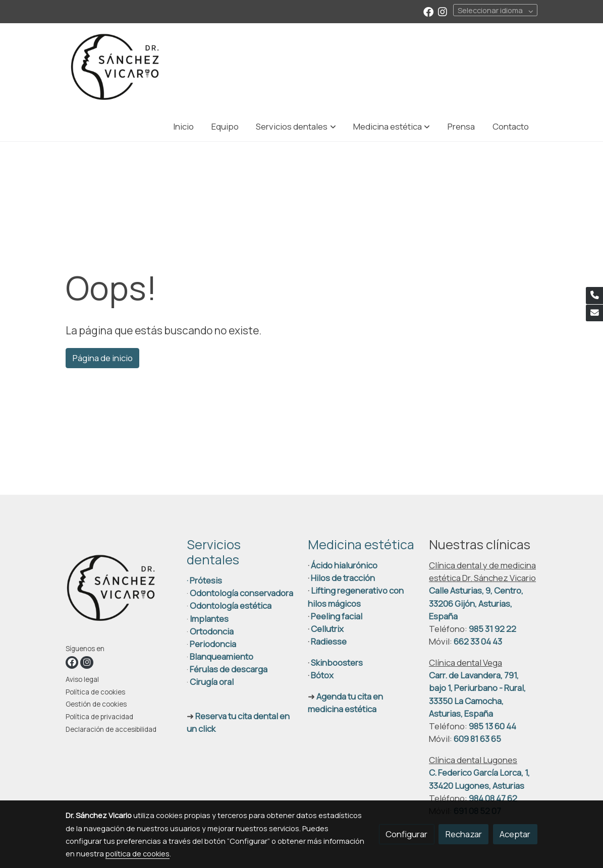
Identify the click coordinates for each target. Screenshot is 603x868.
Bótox (322, 675)
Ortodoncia (212, 631)
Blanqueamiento (222, 656)
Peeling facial (336, 616)
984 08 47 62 (493, 798)
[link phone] (594, 296)
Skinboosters (337, 662)
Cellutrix (327, 629)
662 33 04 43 (478, 641)
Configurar (406, 834)
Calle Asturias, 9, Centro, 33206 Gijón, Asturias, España (476, 603)
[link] (115, 67)
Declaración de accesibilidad (111, 729)
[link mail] (594, 313)
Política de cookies (95, 692)
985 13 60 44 (492, 726)
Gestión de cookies (96, 704)
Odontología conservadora (241, 593)
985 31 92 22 (492, 629)
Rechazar (464, 834)
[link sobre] (120, 590)
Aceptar (515, 834)
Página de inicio (103, 358)
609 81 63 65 (477, 739)
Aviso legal (82, 679)
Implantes (209, 619)
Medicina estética (361, 544)
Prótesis (206, 580)
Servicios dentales (214, 552)
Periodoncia (213, 644)
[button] (296, 126)
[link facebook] (428, 11)
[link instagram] (443, 11)
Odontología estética (231, 605)
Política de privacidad (99, 717)
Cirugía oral (212, 682)
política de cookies (138, 853)
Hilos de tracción (343, 578)
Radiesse (329, 641)
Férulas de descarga (229, 669)
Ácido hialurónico (344, 565)
